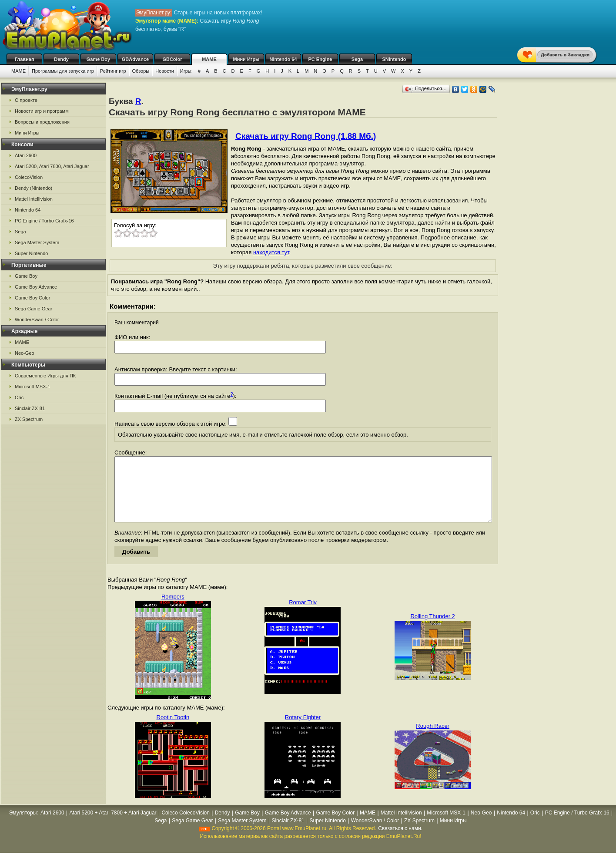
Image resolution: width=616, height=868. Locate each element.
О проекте (26, 100)
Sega (357, 59)
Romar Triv (303, 615)
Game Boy (98, 59)
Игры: (186, 71)
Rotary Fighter (303, 730)
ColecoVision (29, 177)
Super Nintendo (31, 253)
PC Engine (320, 59)
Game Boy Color (32, 298)
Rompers (173, 610)
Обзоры (141, 71)
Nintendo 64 (283, 59)
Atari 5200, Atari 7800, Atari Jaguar (52, 166)
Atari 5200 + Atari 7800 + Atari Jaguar (113, 826)
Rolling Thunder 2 (432, 629)
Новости (165, 71)
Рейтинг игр (113, 71)
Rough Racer (433, 739)
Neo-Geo (25, 353)
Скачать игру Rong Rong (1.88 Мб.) (306, 136)
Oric (19, 397)
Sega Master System (37, 242)
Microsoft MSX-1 (32, 387)
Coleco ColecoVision (186, 826)
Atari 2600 (26, 155)
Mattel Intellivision (34, 199)
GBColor (172, 59)
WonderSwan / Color (37, 320)
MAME (209, 59)
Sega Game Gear (33, 309)
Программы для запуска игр (63, 71)
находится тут (271, 252)
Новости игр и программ (42, 111)
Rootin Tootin (173, 730)
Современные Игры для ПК (45, 376)
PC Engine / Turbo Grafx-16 (44, 221)
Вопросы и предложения (42, 122)
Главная (25, 59)
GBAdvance (135, 59)
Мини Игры (246, 59)
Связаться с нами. (400, 841)
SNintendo (394, 59)
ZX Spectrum (29, 419)
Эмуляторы (23, 826)
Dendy (61, 59)
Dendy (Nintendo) (33, 188)
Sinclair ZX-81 (30, 408)
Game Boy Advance (36, 287)
